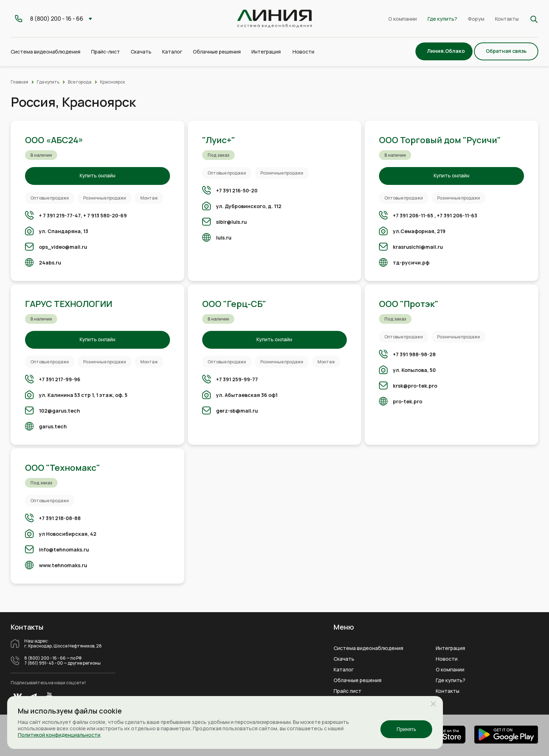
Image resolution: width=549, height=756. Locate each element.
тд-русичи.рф (411, 263)
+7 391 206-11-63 (457, 215)
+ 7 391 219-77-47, (61, 215)
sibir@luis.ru (231, 222)
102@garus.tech (59, 411)
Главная (19, 82)
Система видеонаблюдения (368, 648)
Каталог (344, 670)
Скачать (141, 52)
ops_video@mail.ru (63, 247)
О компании (403, 19)
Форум (476, 19)
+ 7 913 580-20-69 (105, 215)
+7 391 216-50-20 (237, 190)
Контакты (507, 19)
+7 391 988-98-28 (414, 354)
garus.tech (53, 426)
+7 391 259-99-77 (237, 379)
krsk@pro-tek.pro (415, 386)
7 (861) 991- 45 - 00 (44, 663)
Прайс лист (348, 691)
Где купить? (442, 19)
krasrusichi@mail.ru (418, 247)
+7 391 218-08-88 (60, 518)
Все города (80, 82)
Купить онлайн (98, 175)
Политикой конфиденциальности (59, 735)
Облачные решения (358, 680)
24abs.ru (50, 263)
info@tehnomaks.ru (64, 550)
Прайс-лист (106, 52)
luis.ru (224, 238)
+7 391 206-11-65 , (414, 215)
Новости (303, 52)
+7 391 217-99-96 (60, 379)
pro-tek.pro (408, 401)
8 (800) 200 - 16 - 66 (45, 658)
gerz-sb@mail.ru (237, 411)
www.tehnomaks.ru (63, 565)
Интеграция (450, 648)
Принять (406, 729)
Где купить (48, 82)
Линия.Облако (446, 51)
